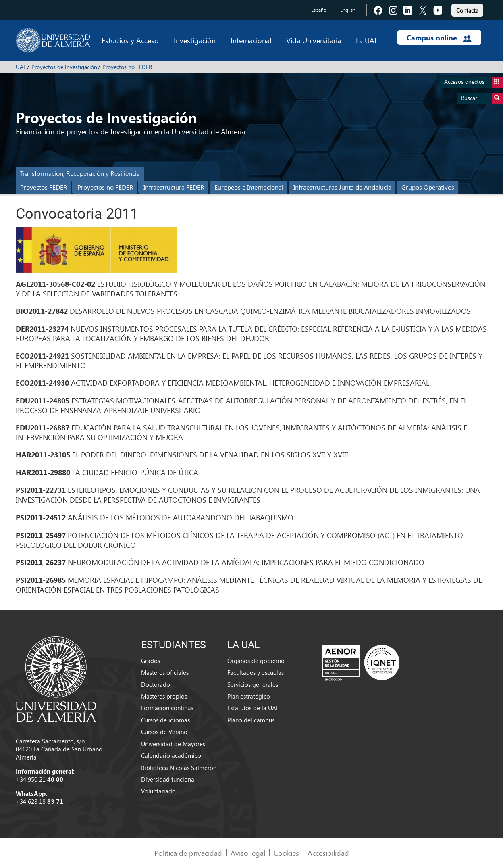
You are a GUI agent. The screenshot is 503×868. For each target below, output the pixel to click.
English (348, 10)
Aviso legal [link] (248, 853)
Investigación (195, 40)
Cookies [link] (286, 853)
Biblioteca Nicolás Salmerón (179, 768)
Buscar (482, 98)
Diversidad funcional (168, 779)
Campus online (439, 38)
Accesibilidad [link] (328, 853)
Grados (151, 661)
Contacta (467, 10)
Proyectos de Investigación (64, 67)
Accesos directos (474, 82)
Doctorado (156, 684)
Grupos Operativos (428, 187)
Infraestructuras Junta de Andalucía (342, 187)
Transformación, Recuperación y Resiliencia (80, 173)
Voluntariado (158, 791)
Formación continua (167, 708)
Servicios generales (253, 684)
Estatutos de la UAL (253, 708)
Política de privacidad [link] (188, 853)
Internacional (251, 40)
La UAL (367, 40)
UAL (21, 67)
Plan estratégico (249, 696)
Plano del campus (251, 720)
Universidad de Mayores (173, 744)
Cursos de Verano (164, 732)
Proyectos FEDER (44, 187)
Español (319, 10)
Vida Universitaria (314, 40)
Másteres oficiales (165, 672)
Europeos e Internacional (249, 187)
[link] (467, 9)
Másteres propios (164, 696)
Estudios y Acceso (130, 40)
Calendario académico (171, 755)
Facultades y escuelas (256, 672)
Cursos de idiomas (165, 720)
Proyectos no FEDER (127, 67)
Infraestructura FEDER (174, 187)
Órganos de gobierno (256, 661)
